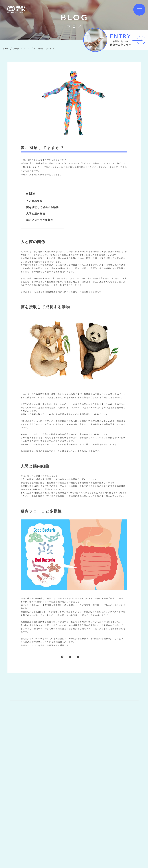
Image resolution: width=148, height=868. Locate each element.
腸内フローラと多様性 (40, 220)
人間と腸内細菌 (36, 214)
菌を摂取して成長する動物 (43, 207)
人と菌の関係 (34, 201)
